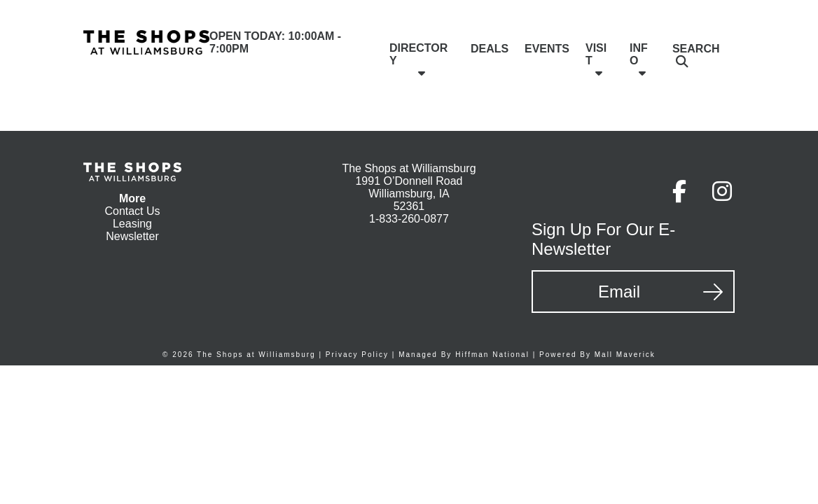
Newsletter (132, 236)
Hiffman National (492, 355)
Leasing (132, 224)
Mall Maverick (625, 355)
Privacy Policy (357, 355)
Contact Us (132, 211)
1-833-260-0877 (409, 219)
